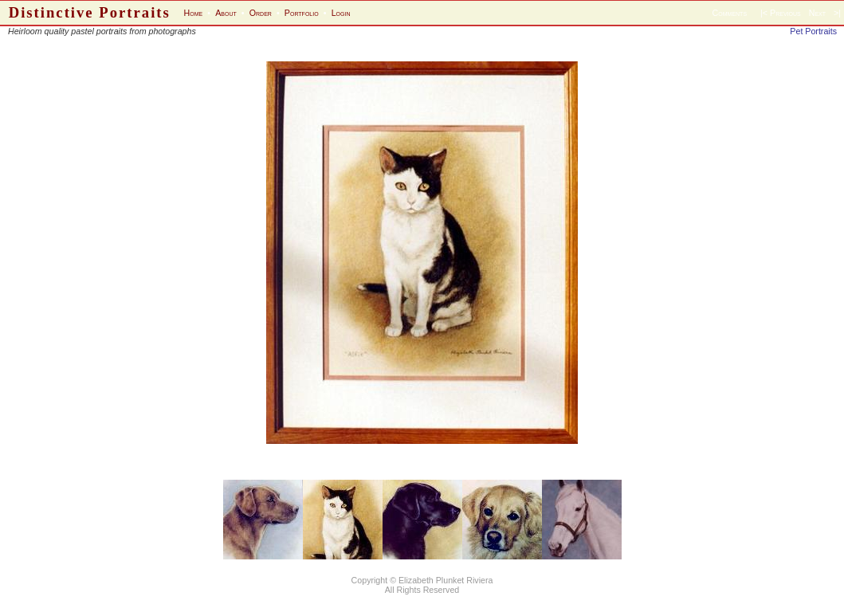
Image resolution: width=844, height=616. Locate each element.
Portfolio (302, 13)
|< (764, 13)
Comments (730, 13)
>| (837, 13)
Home (194, 13)
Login (341, 13)
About (226, 13)
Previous (785, 13)
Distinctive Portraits (90, 12)
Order (261, 13)
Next (817, 13)
